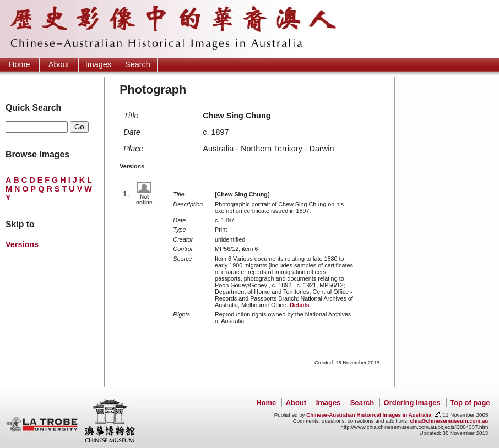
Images (98, 64)
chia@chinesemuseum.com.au (449, 421)
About (59, 64)
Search (138, 64)
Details (299, 305)
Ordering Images (412, 403)
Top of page (470, 403)
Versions (22, 244)
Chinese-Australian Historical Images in (369, 415)
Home (19, 64)
